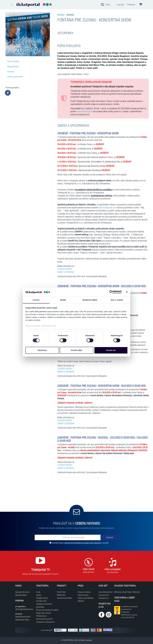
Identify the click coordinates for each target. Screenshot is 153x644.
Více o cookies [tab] (117, 300)
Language (120, 4)
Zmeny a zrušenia (84, 592)
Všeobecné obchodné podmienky (44, 605)
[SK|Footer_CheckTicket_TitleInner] (126, 592)
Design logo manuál (43, 613)
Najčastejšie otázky (22, 620)
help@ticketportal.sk (23, 617)
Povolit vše (111, 350)
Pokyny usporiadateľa (86, 598)
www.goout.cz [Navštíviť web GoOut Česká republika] (104, 598)
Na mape (11, 71)
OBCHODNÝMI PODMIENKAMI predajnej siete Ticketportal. (83, 543)
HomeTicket (61, 592)
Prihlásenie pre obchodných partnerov (44, 617)
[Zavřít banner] (127, 292)
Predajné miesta (42, 598)
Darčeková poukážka (64, 598)
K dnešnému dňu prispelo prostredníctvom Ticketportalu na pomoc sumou (129, 612)
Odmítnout (42, 350)
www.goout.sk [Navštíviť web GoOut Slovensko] (104, 595)
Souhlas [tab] (36, 300)
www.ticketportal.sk (84, 111)
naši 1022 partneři (38, 311)
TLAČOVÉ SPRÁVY (65, 269)
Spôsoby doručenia (22, 592)
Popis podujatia (13, 66)
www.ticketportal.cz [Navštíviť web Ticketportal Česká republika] (105, 592)
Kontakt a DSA (41, 601)
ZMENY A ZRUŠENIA (66, 272)
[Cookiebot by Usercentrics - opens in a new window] (111, 292)
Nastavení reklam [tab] (90, 300)
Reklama (81, 601)
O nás (38, 592)
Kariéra (39, 595)
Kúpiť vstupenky (13, 61)
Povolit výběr (76, 350)
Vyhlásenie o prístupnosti (45, 622)
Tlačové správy (83, 595)
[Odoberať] (109, 537)
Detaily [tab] (63, 300)
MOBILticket (61, 595)
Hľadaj (105, 4)
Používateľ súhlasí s (80, 543)
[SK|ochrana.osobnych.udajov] (45, 610)
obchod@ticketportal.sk (24, 609)
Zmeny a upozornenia (15, 77)
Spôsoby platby (21, 595)
